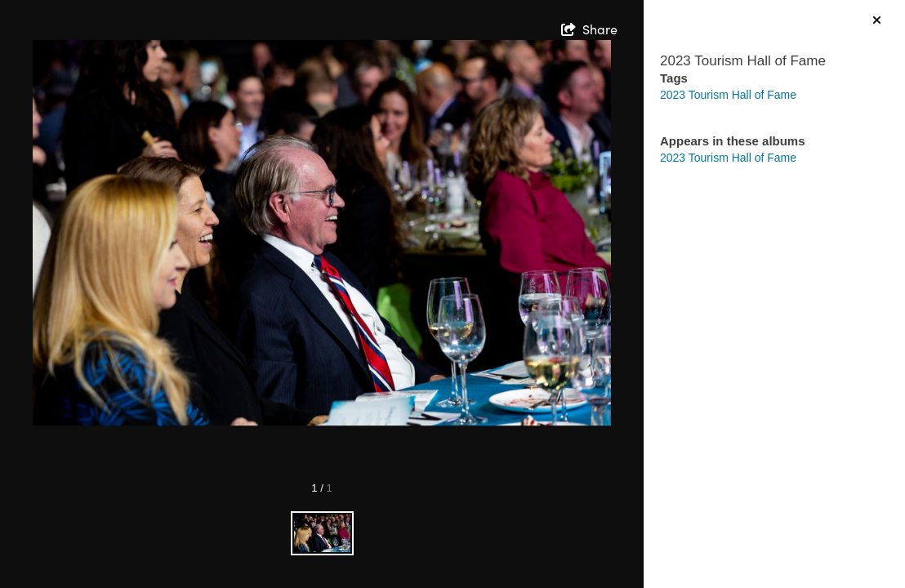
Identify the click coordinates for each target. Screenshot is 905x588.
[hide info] (877, 21)
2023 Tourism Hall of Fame (728, 95)
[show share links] (589, 29)
